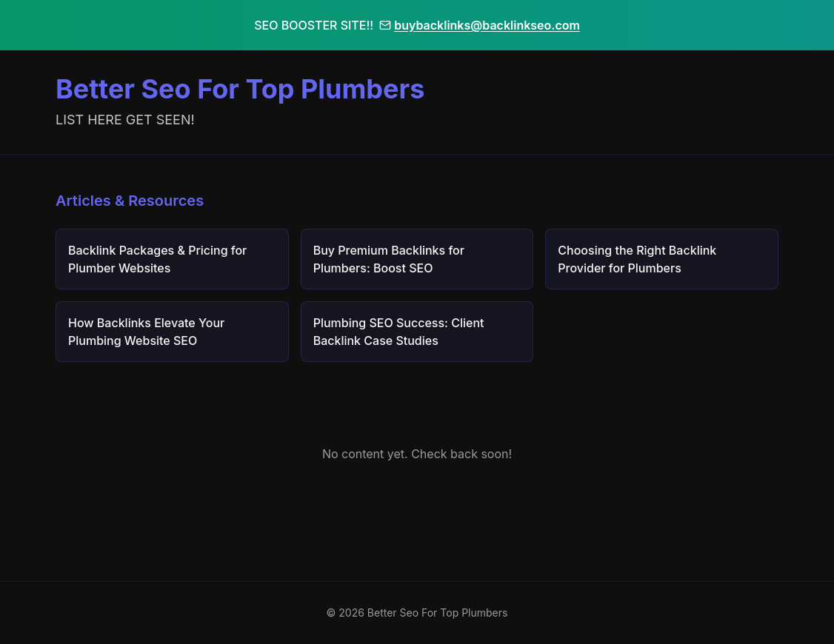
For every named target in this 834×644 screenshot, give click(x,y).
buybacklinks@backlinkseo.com (480, 25)
